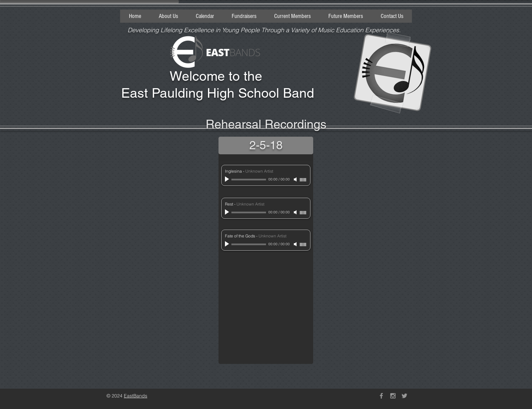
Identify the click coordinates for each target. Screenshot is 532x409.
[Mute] (296, 179)
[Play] (228, 179)
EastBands (136, 396)
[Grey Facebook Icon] (381, 396)
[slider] (303, 180)
